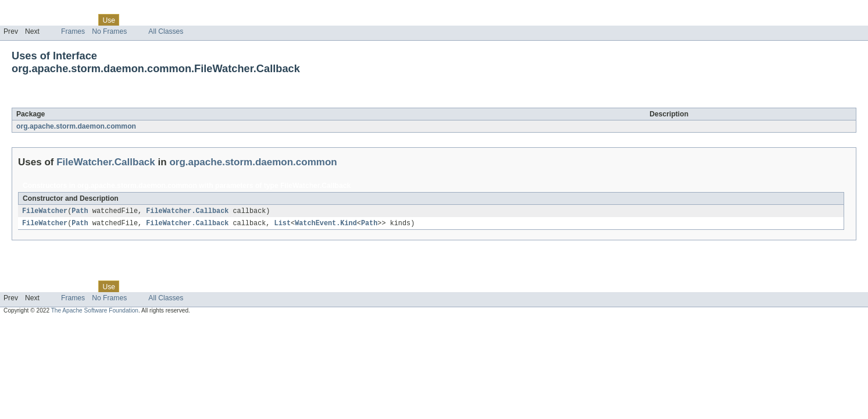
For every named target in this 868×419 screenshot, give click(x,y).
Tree (133, 20)
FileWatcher (45, 211)
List (283, 224)
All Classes (166, 31)
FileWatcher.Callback (115, 101)
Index (199, 20)
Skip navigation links (32, 10)
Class (83, 20)
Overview (18, 20)
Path (80, 211)
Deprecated (165, 20)
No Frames (109, 31)
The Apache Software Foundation (95, 312)
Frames (73, 31)
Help (222, 20)
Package (54, 20)
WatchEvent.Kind (326, 224)
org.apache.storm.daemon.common (76, 126)
